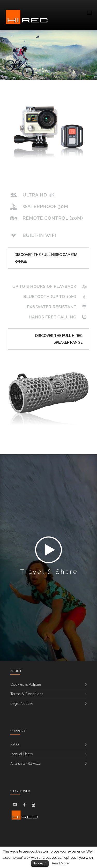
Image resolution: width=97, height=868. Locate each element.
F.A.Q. (15, 745)
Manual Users (22, 754)
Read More (60, 863)
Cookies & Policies (26, 684)
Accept (40, 863)
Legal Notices (22, 704)
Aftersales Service (25, 764)
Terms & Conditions (27, 694)
